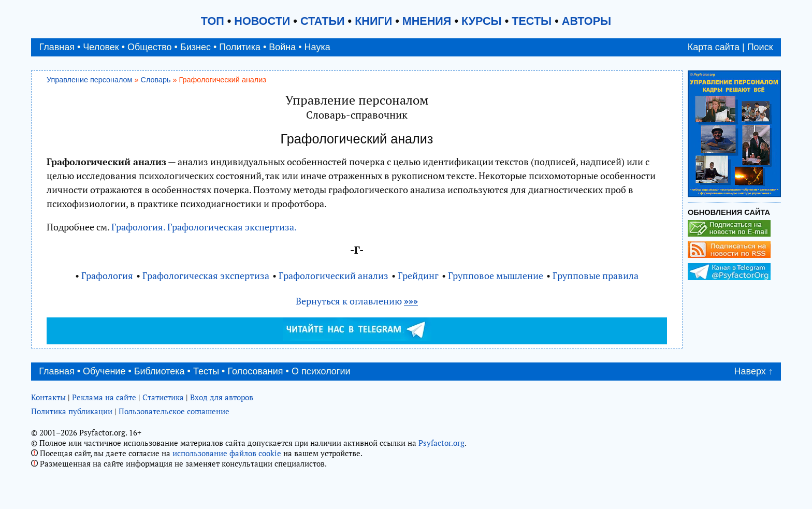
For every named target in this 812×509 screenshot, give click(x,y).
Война (282, 47)
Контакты (48, 397)
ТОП (213, 21)
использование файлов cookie (227, 453)
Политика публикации (72, 411)
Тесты (206, 371)
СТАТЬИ (323, 21)
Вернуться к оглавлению (357, 301)
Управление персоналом (90, 80)
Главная (57, 47)
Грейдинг (418, 275)
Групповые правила (596, 275)
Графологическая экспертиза (206, 275)
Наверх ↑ (754, 371)
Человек (101, 47)
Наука (317, 47)
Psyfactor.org (441, 443)
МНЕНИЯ (427, 21)
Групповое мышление (496, 275)
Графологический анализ (334, 275)
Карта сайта (714, 47)
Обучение (104, 371)
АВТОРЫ (586, 21)
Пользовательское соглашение (174, 411)
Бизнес (195, 47)
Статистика (163, 397)
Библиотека (160, 371)
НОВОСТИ (262, 21)
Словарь (156, 80)
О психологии (321, 371)
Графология (107, 275)
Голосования (255, 371)
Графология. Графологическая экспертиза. (204, 227)
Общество (150, 47)
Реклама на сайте (104, 397)
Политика (240, 47)
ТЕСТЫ (532, 21)
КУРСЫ (482, 21)
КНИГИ (373, 21)
